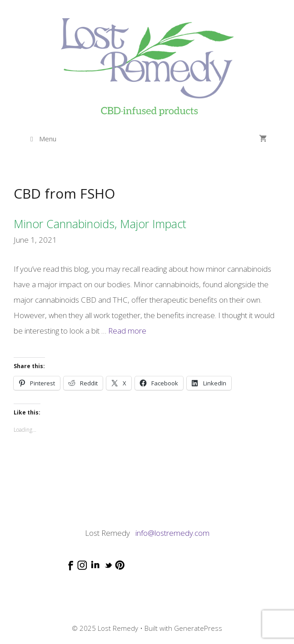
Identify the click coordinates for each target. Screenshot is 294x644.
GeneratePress (198, 628)
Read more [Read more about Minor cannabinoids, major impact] (127, 331)
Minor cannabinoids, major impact (100, 224)
